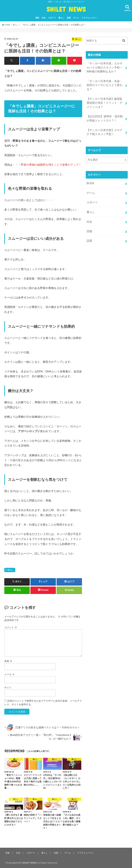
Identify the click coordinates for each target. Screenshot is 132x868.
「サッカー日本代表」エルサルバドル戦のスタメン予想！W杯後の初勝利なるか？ (104, 67)
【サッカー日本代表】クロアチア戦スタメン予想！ (104, 124)
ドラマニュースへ (89, 18)
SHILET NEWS (66, 9)
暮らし (61, 18)
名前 (8, 661)
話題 (69, 18)
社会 (44, 18)
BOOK (90, 175)
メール (9, 674)
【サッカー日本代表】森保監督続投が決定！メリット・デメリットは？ (104, 97)
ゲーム (76, 18)
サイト (8, 687)
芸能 (37, 18)
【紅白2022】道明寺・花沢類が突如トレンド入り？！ (105, 111)
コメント (11, 627)
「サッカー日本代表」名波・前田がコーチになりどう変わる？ (104, 82)
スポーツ (52, 18)
